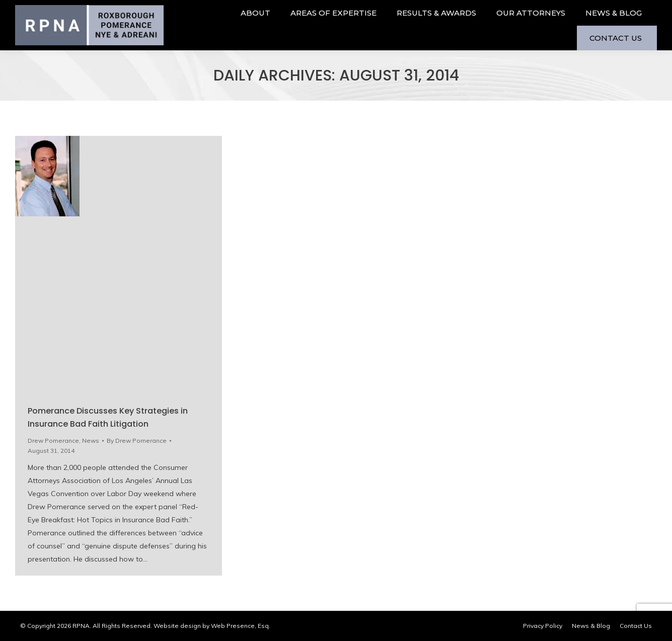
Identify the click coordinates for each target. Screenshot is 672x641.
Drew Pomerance (53, 440)
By (137, 440)
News (91, 440)
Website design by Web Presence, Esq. (212, 626)
